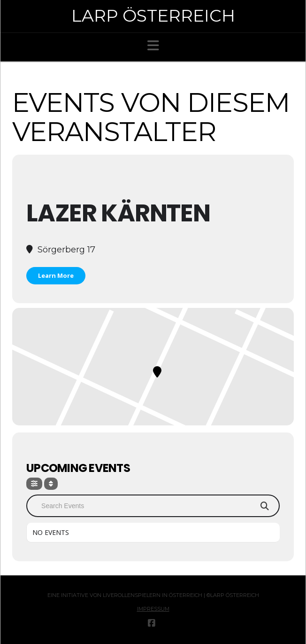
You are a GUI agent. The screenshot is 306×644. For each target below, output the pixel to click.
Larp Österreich (153, 16)
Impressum (153, 609)
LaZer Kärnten (118, 213)
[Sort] (51, 484)
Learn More (56, 275)
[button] (153, 46)
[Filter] (34, 484)
